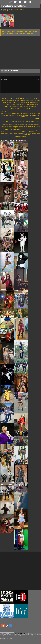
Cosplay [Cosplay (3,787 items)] (31, 99)
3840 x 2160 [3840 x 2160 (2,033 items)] (34, 121)
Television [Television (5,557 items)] (26, 107)
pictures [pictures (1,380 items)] (11, 133)
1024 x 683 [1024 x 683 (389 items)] (25, 115)
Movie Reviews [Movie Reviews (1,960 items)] (35, 103)
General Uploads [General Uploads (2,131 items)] (19, 128)
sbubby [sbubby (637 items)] (3, 135)
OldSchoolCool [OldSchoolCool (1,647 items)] (5, 133)
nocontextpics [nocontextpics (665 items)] (37, 132)
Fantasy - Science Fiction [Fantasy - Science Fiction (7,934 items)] (22, 100)
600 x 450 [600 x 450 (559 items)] (28, 112)
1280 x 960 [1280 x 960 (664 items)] (37, 117)
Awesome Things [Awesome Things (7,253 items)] (32, 97)
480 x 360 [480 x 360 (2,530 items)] (4, 112)
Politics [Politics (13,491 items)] (28, 104)
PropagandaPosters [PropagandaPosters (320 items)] (30, 133)
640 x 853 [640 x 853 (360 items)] (26, 114)
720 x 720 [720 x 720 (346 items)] (34, 114)
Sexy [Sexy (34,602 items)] (5, 106)
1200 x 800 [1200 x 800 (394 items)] (15, 117)
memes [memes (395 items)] (27, 132)
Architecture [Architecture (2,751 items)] (23, 97)
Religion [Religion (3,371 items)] (33, 104)
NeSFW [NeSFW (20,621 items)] (22, 104)
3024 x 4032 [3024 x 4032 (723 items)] (27, 121)
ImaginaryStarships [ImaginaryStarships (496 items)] (25, 130)
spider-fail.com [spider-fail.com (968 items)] (13, 135)
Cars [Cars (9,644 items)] (13, 99)
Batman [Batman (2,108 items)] (39, 97)
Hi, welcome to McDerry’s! (14, 6)
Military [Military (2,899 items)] (20, 102)
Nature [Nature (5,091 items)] (17, 104)
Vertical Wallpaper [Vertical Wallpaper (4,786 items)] (34, 107)
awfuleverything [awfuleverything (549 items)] (31, 125)
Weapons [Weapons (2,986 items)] (21, 109)
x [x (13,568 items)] (39, 121)
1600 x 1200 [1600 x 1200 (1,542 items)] (20, 119)
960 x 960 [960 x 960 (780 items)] (20, 115)
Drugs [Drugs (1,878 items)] (13, 100)
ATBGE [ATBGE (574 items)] (26, 125)
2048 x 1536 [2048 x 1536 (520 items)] (11, 121)
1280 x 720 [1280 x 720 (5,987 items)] (26, 117)
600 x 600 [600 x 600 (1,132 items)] (33, 112)
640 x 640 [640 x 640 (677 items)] (18, 114)
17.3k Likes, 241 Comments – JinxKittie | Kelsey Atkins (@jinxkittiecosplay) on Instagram (20, 33)
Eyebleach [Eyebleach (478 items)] (38, 126)
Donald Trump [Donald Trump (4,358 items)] (9, 100)
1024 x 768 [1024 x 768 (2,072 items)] (30, 115)
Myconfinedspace (20, 2)
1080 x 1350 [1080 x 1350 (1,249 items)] (4, 117)
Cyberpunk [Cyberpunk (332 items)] (20, 126)
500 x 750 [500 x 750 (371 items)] (24, 112)
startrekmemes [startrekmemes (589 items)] (19, 135)
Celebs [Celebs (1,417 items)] (2, 126)
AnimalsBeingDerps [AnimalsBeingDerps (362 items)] (21, 125)
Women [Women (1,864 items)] (25, 109)
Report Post (21, 9)
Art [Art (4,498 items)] (26, 97)
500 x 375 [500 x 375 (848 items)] (14, 112)
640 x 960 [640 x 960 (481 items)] (30, 114)
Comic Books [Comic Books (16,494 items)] (19, 98)
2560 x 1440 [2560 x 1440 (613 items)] (17, 121)
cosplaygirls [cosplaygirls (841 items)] (15, 126)
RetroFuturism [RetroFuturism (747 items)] (37, 133)
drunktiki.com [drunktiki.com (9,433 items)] (27, 126)
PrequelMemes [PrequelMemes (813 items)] (24, 133)
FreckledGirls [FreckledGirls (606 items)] (9, 128)
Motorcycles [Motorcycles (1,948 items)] (23, 103)
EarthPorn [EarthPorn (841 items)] (34, 126)
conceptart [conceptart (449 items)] (11, 126)
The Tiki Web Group (20, 633)
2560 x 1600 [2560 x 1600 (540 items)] (22, 121)
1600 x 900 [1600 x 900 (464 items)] (14, 119)
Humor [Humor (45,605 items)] (15, 102)
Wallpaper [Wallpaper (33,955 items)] (15, 108)
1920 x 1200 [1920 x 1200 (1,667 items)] (5, 121)
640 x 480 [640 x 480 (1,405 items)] (12, 114)
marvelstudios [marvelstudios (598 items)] (18, 132)
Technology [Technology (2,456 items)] (21, 107)
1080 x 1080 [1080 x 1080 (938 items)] (37, 115)
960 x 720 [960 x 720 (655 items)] (16, 115)
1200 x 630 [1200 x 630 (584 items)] (10, 117)
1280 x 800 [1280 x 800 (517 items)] (32, 117)
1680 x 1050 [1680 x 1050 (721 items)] (26, 119)
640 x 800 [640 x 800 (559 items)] (22, 114)
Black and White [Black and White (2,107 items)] (8, 99)
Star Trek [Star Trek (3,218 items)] (12, 107)
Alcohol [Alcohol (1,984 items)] (8, 97)
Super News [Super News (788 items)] (33, 135)
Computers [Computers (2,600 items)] (27, 99)
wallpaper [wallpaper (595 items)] (24, 136)
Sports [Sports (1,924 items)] (8, 107)
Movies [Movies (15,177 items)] (5, 104)
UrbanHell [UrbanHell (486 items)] (20, 136)
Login (38, 80)
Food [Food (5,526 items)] (35, 100)
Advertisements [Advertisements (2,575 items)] (4, 97)
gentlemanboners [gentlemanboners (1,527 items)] (28, 128)
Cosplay (5, 11)
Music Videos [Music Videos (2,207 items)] (13, 104)
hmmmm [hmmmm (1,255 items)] (35, 128)
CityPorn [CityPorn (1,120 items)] (6, 126)
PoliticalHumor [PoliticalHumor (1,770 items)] (16, 133)
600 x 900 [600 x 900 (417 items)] (8, 114)
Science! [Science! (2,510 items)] (36, 105)
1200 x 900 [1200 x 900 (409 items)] (19, 117)
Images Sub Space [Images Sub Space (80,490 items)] (13, 130)
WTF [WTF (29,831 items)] (28, 109)
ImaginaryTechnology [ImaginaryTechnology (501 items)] (33, 130)
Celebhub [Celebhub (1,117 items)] (37, 125)
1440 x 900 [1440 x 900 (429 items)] (9, 119)
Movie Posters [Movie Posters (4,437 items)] (29, 102)
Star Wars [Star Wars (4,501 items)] (16, 107)
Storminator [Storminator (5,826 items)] (26, 135)
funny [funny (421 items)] (13, 128)
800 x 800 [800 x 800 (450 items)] (11, 115)
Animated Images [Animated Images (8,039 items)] (15, 97)
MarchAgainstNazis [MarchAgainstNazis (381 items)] (11, 132)
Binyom (16, 9)
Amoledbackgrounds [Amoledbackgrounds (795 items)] (13, 125)
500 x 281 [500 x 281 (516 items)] (10, 112)
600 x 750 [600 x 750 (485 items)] (38, 112)
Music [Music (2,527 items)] (9, 105)
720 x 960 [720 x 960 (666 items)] (38, 114)
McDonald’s (10, 11)
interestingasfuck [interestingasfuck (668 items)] (4, 132)
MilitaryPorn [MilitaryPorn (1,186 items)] (31, 132)
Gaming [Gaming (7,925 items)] (9, 102)
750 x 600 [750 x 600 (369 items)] (2, 115)
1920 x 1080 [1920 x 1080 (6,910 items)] (34, 119)
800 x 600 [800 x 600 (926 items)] (7, 115)
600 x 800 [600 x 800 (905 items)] (3, 114)
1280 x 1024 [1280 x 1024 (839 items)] (4, 119)
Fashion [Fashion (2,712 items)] (31, 100)
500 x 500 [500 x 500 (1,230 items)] (20, 112)
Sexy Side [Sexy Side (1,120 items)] (7, 135)
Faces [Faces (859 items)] (5, 128)
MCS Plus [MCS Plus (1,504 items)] (23, 132)
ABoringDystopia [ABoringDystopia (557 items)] (5, 125)
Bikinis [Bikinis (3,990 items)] (4, 99)
